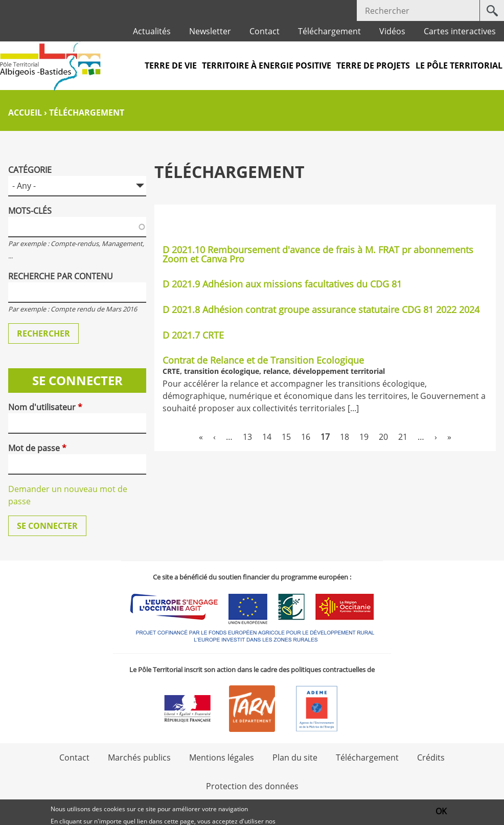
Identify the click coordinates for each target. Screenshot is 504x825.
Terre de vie (171, 65)
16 (306, 437)
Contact (265, 31)
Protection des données (252, 786)
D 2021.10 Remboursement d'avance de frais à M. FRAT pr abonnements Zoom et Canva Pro (318, 254)
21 (403, 437)
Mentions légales (222, 757)
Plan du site (295, 757)
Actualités (152, 31)
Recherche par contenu (61, 276)
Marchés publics (139, 757)
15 (286, 437)
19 (364, 437)
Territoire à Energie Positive (267, 65)
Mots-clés (30, 211)
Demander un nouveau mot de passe (68, 495)
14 (267, 437)
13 (247, 437)
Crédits (431, 757)
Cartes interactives (460, 31)
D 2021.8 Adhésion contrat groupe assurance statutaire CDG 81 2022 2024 (321, 309)
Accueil (25, 113)
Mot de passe (37, 448)
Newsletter (210, 31)
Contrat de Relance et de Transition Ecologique (263, 360)
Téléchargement (329, 31)
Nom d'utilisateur (45, 407)
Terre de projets (373, 65)
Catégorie (30, 170)
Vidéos (392, 31)
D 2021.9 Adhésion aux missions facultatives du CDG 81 (282, 284)
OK (441, 813)
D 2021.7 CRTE (193, 335)
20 (383, 437)
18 (345, 437)
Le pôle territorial (459, 65)
